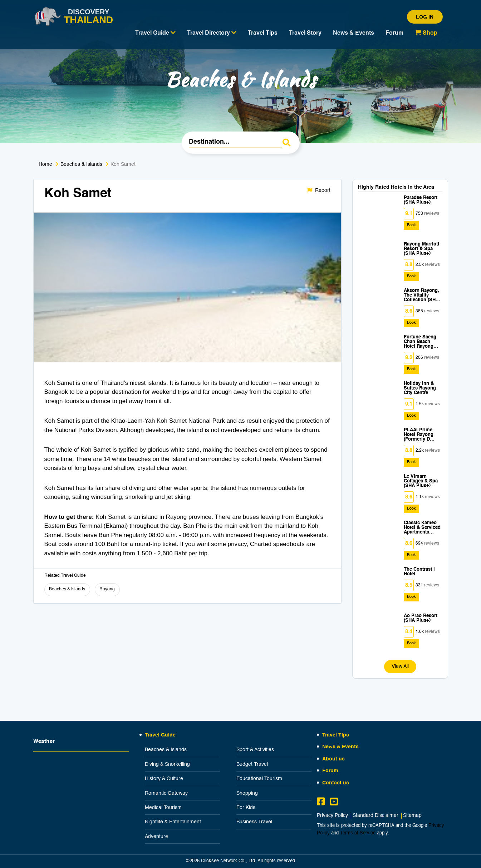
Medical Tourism (163, 808)
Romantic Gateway (166, 793)
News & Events (354, 33)
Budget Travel (252, 764)
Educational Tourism (259, 779)
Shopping (247, 793)
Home (45, 164)
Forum (394, 33)
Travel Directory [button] (212, 33)
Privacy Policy (332, 816)
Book (411, 225)
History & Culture (164, 779)
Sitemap (412, 816)
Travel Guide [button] (155, 33)
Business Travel (254, 822)
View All (400, 666)
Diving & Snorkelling (167, 764)
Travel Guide (160, 735)
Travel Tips (263, 33)
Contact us (336, 783)
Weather (44, 741)
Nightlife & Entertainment (173, 822)
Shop (426, 33)
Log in (425, 17)
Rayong (107, 589)
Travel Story (305, 33)
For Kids (246, 808)
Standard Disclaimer (376, 816)
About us (333, 759)
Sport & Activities (255, 750)
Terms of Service (358, 833)
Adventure (156, 837)
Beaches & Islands (81, 164)
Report (319, 190)
